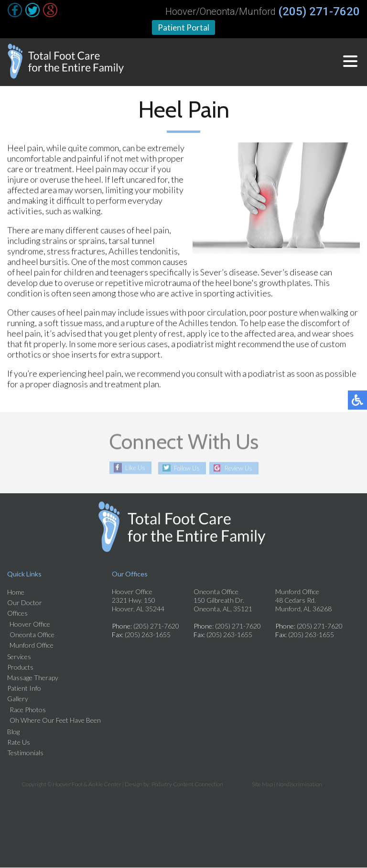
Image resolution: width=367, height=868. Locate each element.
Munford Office (32, 646)
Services (19, 657)
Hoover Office (30, 624)
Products (20, 667)
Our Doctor (25, 603)
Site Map (262, 785)
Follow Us (184, 469)
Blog (13, 732)
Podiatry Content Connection (187, 785)
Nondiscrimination (299, 785)
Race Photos (28, 710)
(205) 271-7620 (319, 11)
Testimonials (25, 753)
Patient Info (24, 689)
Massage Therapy (33, 678)
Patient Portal (184, 28)
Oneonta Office (32, 635)
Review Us (242, 469)
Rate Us (19, 743)
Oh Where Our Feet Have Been (55, 721)
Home (16, 592)
